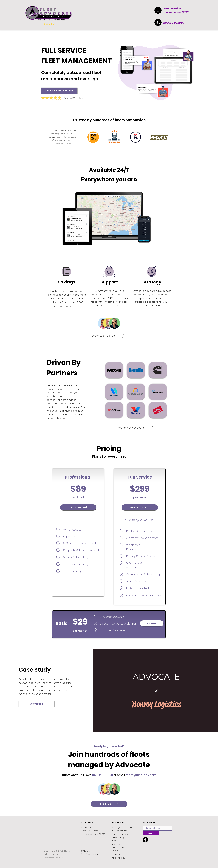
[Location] (158, 10)
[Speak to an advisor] (59, 91)
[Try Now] (152, 623)
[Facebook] (145, 840)
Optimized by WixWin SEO (53, 858)
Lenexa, (168, 12)
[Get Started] (78, 507)
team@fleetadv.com (141, 775)
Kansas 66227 (180, 12)
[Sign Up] (109, 804)
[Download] (36, 704)
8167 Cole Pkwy (172, 9)
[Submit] (151, 833)
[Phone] (158, 22)
